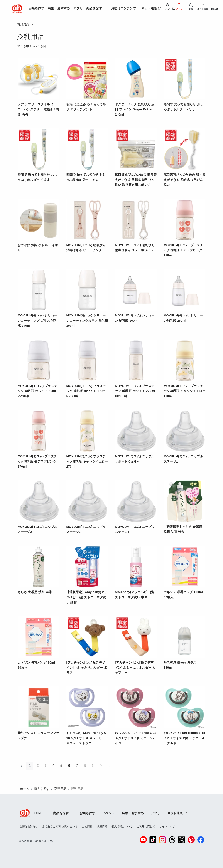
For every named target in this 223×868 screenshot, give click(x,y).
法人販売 (171, 8)
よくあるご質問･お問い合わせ (60, 826)
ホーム (25, 789)
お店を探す (37, 8)
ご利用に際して (146, 826)
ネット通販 (151, 8)
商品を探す (42, 789)
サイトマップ (167, 826)
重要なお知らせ (29, 826)
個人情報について (122, 826)
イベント (109, 813)
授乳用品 (77, 789)
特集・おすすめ (59, 8)
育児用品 (23, 24)
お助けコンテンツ (124, 8)
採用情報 (102, 826)
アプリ (78, 8)
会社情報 (87, 826)
